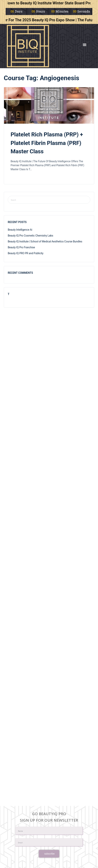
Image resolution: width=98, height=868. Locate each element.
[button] (85, 45)
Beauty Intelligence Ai (20, 230)
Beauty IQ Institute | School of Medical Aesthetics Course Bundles (45, 241)
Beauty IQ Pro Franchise (21, 247)
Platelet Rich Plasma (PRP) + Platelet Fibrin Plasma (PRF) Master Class (47, 143)
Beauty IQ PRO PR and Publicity (26, 253)
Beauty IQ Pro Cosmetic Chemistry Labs (30, 236)
